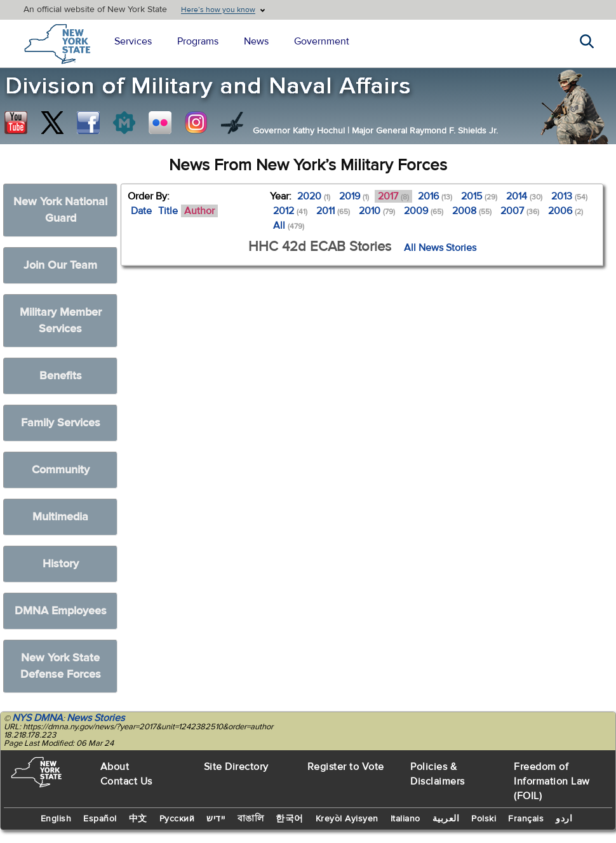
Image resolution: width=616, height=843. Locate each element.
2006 (566, 211)
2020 (314, 196)
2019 (354, 196)
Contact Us (126, 781)
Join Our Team (60, 265)
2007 (520, 211)
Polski (484, 819)
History (61, 564)
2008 (472, 211)
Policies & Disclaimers (438, 774)
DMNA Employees (61, 611)
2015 (479, 196)
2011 (333, 211)
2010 (377, 211)
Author (199, 211)
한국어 (290, 819)
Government (322, 41)
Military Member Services (61, 320)
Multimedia (60, 517)
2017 (393, 196)
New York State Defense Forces (61, 666)
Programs (198, 41)
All (289, 226)
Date (141, 211)
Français (526, 819)
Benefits (61, 376)
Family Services (61, 423)
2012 (290, 211)
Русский (177, 819)
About (115, 767)
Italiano (405, 819)
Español (100, 819)
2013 (569, 196)
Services (133, 41)
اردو (564, 819)
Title (168, 211)
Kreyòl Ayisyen (347, 819)
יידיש (216, 819)
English (56, 819)
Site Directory (236, 767)
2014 (524, 196)
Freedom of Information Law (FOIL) (552, 781)
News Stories (96, 718)
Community (61, 470)
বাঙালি (251, 819)
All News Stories (440, 248)
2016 (435, 196)
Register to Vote (346, 767)
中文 (138, 819)
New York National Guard (60, 210)
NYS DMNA (37, 718)
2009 (424, 211)
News (256, 41)
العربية (446, 819)
